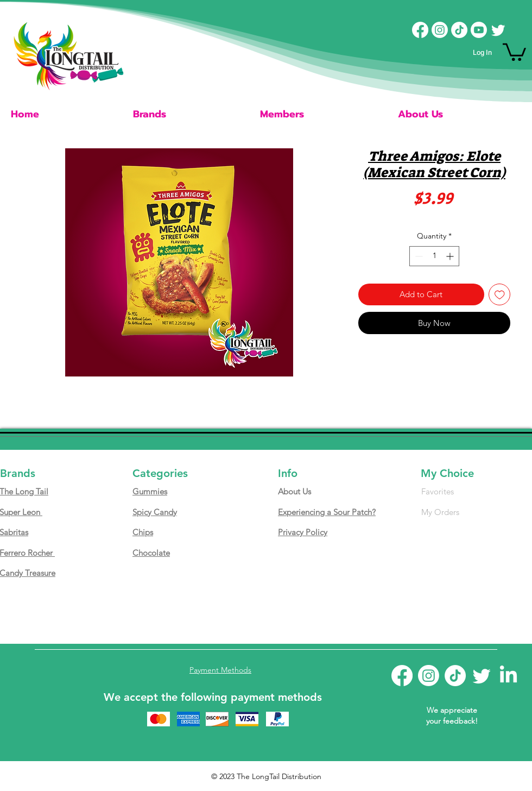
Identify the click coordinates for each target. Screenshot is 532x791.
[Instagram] (440, 30)
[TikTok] (459, 30)
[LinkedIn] (508, 676)
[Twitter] (498, 30)
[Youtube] (479, 30)
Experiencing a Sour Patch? (327, 512)
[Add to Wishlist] (500, 295)
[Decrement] (418, 256)
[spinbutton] (434, 256)
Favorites (438, 491)
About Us (294, 491)
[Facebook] (420, 30)
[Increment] (451, 256)
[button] (514, 51)
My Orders (440, 512)
